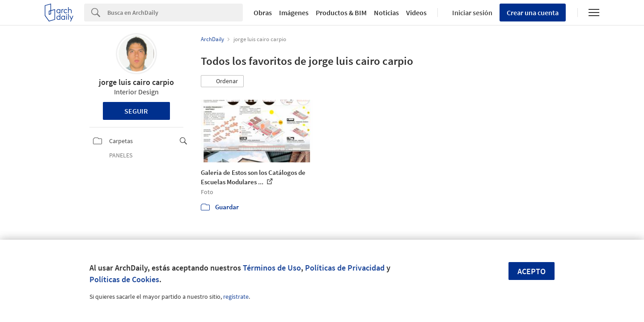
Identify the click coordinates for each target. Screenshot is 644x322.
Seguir (136, 111)
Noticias (386, 13)
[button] (222, 81)
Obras (263, 13)
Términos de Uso (272, 268)
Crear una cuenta (533, 13)
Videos (416, 13)
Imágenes (294, 13)
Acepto (532, 271)
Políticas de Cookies (124, 279)
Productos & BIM (341, 13)
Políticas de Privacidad (345, 268)
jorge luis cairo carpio (136, 82)
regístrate (236, 297)
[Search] (175, 13)
